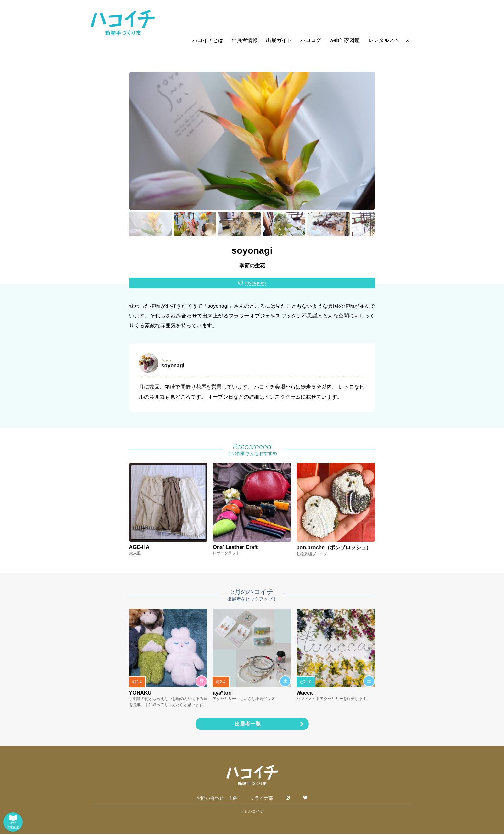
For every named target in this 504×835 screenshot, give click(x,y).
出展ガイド (279, 40)
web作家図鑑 (345, 40)
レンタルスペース (389, 40)
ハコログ (311, 40)
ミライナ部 (262, 799)
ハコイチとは (208, 40)
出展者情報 (245, 40)
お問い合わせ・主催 (217, 799)
